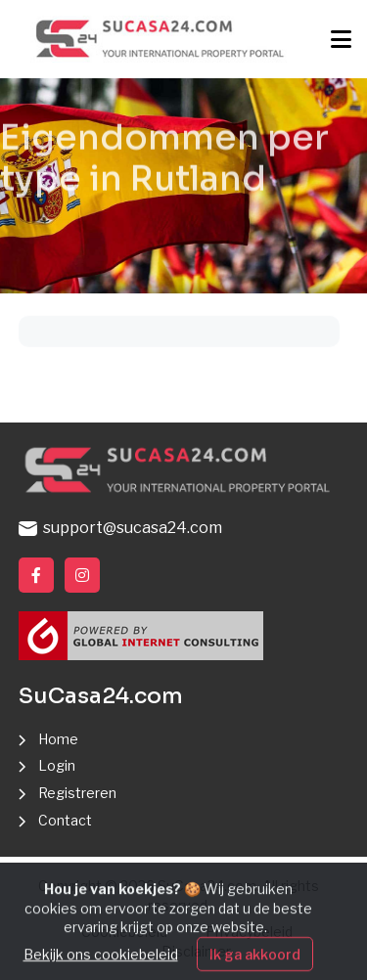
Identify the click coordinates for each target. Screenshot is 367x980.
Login (57, 765)
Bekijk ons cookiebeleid (101, 966)
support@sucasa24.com (120, 528)
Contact (65, 820)
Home (58, 739)
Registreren (77, 793)
